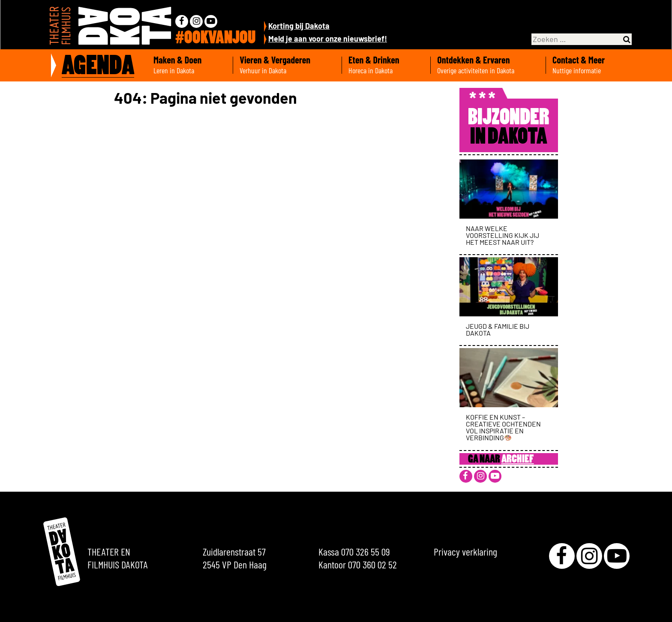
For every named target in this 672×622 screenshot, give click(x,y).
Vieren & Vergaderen (287, 65)
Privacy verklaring (465, 551)
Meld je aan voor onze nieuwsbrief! (328, 39)
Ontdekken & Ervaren (488, 65)
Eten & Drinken (386, 65)
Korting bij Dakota (299, 26)
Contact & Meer (591, 65)
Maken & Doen (190, 65)
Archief (518, 460)
